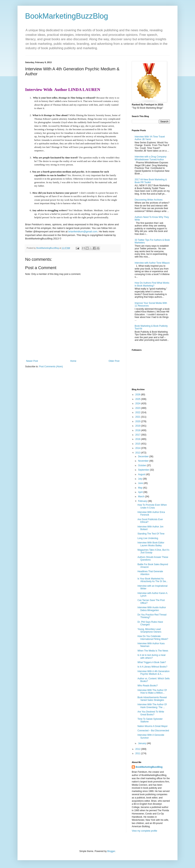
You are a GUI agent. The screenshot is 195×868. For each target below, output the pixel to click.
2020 (138, 421)
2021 (138, 417)
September (144, 470)
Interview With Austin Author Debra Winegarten (152, 609)
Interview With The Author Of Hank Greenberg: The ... (152, 706)
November (144, 461)
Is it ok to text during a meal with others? (151, 656)
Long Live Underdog (148, 538)
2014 (138, 448)
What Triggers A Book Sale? (152, 662)
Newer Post (32, 361)
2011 (138, 753)
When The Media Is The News (153, 651)
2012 (138, 749)
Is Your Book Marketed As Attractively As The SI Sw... (153, 580)
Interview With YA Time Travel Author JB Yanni (150, 138)
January (142, 743)
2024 (138, 404)
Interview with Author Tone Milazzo (152, 263)
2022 (138, 412)
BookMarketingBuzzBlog (67, 16)
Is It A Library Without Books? (152, 667)
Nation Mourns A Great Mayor (153, 726)
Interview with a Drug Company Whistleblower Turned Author (151, 158)
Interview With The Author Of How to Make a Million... (152, 692)
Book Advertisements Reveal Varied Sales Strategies (152, 699)
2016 (138, 439)
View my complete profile (144, 831)
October (142, 465)
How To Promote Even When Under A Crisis (152, 506)
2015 (138, 444)
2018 (138, 430)
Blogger (111, 851)
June (141, 483)
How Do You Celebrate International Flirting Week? (153, 638)
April (141, 492)
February (143, 501)
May (141, 488)
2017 (138, 435)
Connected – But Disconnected (153, 731)
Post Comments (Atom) (51, 367)
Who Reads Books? (148, 686)
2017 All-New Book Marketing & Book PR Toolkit (151, 181)
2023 (138, 408)
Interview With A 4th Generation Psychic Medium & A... (153, 673)
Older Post (114, 361)
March (142, 497)
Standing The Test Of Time (151, 534)
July (140, 479)
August (142, 474)
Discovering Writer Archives (149, 200)
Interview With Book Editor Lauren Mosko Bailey (151, 544)
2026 (138, 395)
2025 (138, 399)
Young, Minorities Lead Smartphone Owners (149, 631)
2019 (138, 426)
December (144, 456)
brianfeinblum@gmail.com (83, 231)
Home (73, 361)
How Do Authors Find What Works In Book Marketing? (152, 284)
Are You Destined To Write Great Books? (151, 713)
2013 (138, 453)
